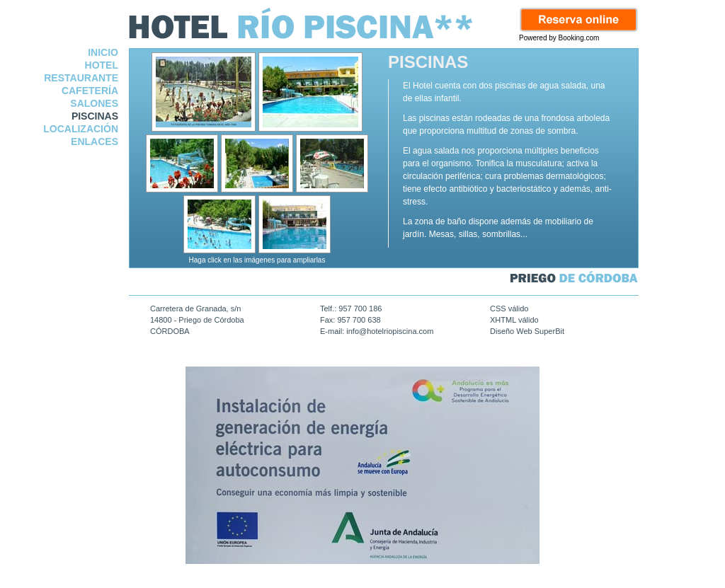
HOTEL (102, 65)
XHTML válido (514, 320)
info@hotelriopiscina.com (390, 331)
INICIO (103, 52)
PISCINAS (95, 116)
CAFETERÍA (90, 91)
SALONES (94, 103)
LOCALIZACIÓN (81, 129)
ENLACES (95, 142)
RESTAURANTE (81, 78)
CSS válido (509, 309)
